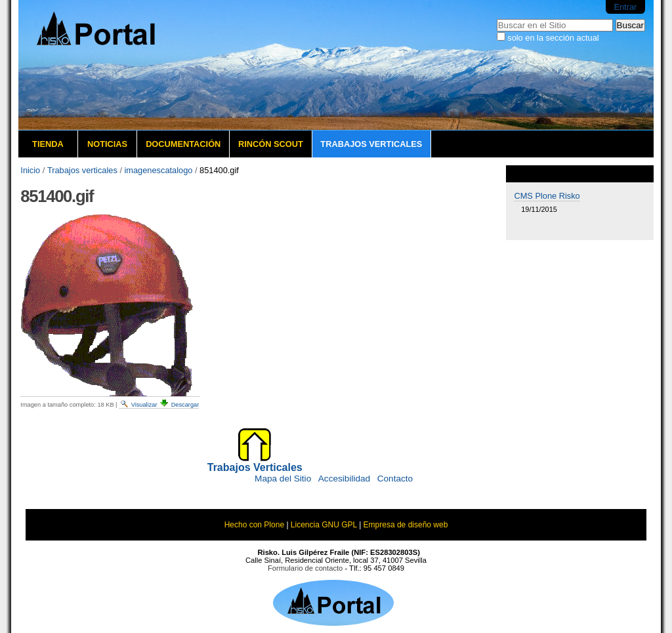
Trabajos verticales (371, 144)
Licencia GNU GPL (324, 525)
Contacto (395, 479)
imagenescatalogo (159, 170)
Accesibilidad (344, 479)
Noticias (107, 144)
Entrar (625, 7)
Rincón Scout (271, 144)
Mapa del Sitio (283, 479)
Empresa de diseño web (406, 525)
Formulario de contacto (305, 568)
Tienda (48, 144)
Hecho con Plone (254, 525)
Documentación (183, 144)
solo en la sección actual (553, 38)
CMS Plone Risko (547, 196)
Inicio (30, 170)
